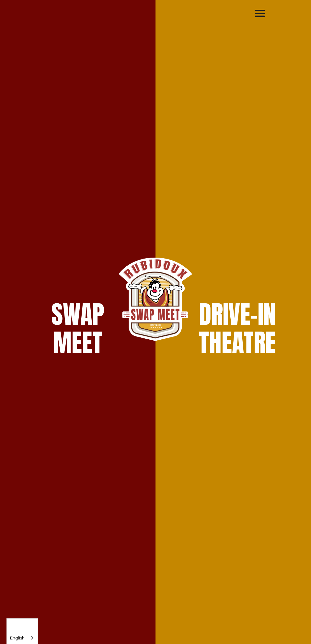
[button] (260, 14)
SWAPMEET (78, 328)
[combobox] (22, 631)
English (17, 638)
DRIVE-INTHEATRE (237, 328)
